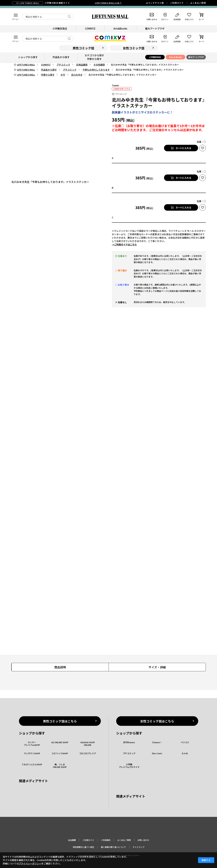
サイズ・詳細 (157, 667)
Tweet (115, 85)
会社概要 (72, 840)
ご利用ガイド (177, 3)
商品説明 (60, 667)
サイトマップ (139, 847)
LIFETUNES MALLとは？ (108, 3)
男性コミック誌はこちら (60, 721)
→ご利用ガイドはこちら (124, 244)
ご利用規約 (106, 840)
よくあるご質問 (198, 3)
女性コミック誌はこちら (157, 721)
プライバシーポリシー (30, 863)
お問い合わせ (143, 840)
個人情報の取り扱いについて (113, 847)
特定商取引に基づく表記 (83, 847)
